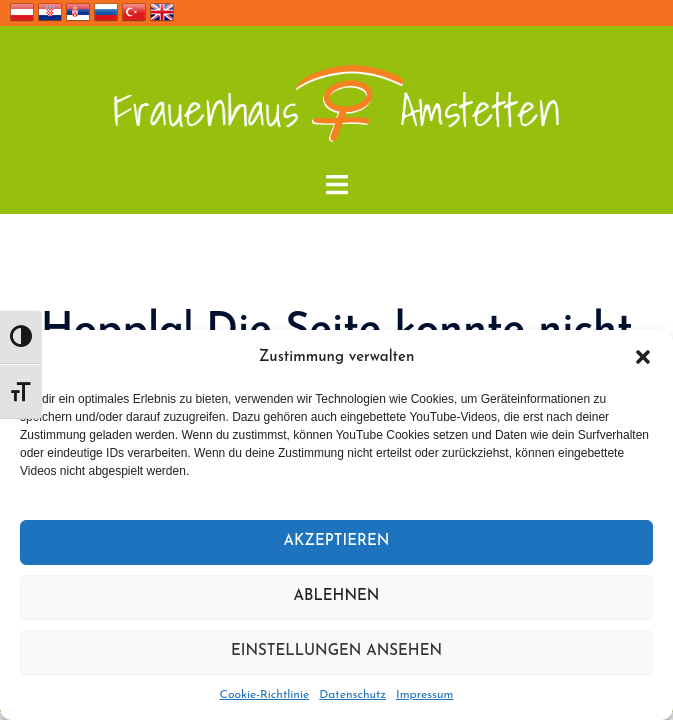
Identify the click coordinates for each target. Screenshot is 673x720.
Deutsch (22, 12)
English (162, 12)
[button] (643, 357)
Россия (106, 12)
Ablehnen (337, 596)
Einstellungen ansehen (336, 651)
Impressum (424, 695)
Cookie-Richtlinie (265, 695)
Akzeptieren (337, 541)
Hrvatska (50, 12)
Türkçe (134, 12)
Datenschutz (352, 695)
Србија (78, 12)
